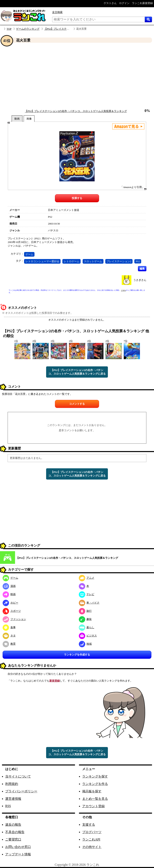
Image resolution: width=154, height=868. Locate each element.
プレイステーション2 (119, 261)
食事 (9, 627)
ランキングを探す (95, 776)
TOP (9, 29)
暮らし (87, 627)
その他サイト (92, 847)
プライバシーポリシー (21, 791)
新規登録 (55, 681)
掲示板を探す (92, 791)
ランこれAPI (91, 839)
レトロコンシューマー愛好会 (42, 261)
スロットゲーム (93, 261)
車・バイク (89, 603)
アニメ (87, 578)
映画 (9, 594)
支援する (89, 825)
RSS (8, 806)
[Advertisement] (77, 76)
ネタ (9, 636)
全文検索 (57, 12)
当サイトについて (18, 776)
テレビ (87, 594)
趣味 (85, 619)
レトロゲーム (72, 261)
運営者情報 (13, 799)
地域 (85, 644)
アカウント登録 (93, 806)
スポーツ (12, 611)
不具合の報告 (15, 832)
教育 (9, 644)
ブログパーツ (92, 832)
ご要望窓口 (13, 839)
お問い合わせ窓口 (18, 847)
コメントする (77, 404)
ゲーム (29, 254)
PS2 (138, 261)
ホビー (10, 603)
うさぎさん (140, 280)
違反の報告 (13, 825)
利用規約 (12, 784)
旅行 (85, 611)
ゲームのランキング (28, 29)
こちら (123, 290)
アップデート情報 (18, 854)
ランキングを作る (95, 784)
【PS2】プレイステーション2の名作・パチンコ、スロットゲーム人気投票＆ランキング (76, 111)
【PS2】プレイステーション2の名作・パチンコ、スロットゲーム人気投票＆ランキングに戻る (77, 372)
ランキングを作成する (77, 655)
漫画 (9, 586)
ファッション (14, 619)
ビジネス (88, 636)
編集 (142, 269)
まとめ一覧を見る (95, 799)
